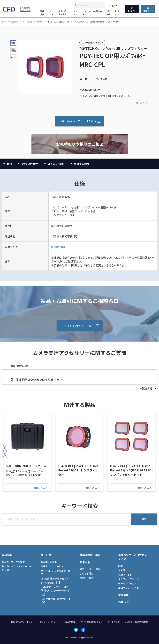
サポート (75, 13)
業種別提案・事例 (62, 13)
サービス (51, 13)
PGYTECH (102, 79)
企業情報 (108, 13)
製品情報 (42, 13)
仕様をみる (141, 103)
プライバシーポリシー (49, 622)
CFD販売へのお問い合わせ (136, 622)
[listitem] (148, 388)
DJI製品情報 (58, 247)
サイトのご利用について (92, 622)
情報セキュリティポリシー (23, 622)
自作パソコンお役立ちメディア (92, 13)
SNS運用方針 (70, 622)
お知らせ (117, 13)
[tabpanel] (79, 383)
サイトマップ (114, 622)
